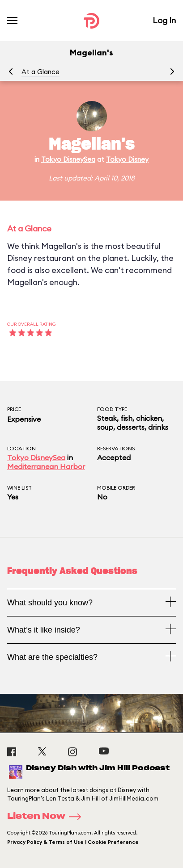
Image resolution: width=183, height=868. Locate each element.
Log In (164, 20)
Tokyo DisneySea (68, 159)
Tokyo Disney (127, 159)
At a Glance (40, 72)
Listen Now (47, 817)
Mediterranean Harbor (46, 466)
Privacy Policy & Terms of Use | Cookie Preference (73, 842)
